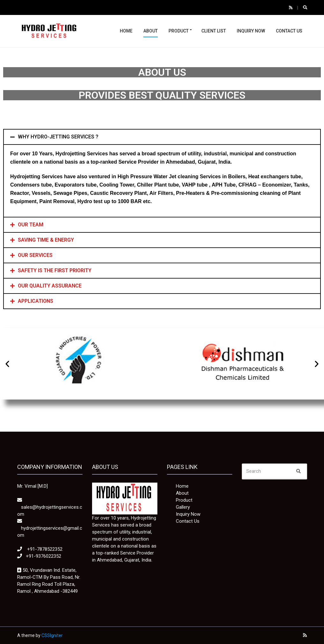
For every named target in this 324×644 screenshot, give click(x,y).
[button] (7, 364)
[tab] (162, 137)
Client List (214, 31)
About (151, 31)
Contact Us (289, 31)
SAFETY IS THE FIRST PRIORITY (55, 270)
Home (126, 31)
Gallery (183, 507)
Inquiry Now (251, 31)
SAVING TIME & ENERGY (46, 240)
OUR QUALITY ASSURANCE (50, 286)
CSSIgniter (52, 635)
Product (179, 31)
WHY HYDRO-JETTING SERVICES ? (58, 137)
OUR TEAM (31, 225)
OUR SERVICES (35, 255)
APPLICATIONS (36, 301)
